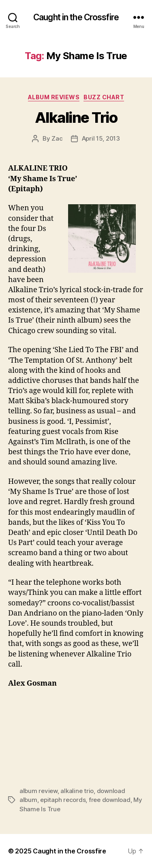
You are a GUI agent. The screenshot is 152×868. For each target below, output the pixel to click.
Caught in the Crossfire (76, 17)
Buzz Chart (104, 97)
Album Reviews (54, 97)
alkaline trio (77, 791)
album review (39, 791)
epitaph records (63, 800)
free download (110, 800)
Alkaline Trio (76, 118)
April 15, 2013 (101, 138)
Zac (57, 138)
